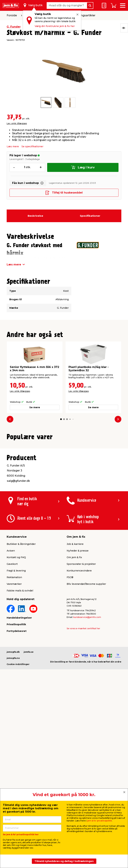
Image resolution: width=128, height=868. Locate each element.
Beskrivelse (35, 216)
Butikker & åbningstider (21, 622)
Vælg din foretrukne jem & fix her (55, 26)
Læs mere (13, 146)
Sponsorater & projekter (81, 642)
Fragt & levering (16, 649)
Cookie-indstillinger (18, 742)
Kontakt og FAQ (16, 636)
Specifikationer (90, 216)
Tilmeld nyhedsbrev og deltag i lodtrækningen (64, 861)
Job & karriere (75, 622)
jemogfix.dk (13, 730)
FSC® (70, 655)
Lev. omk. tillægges (17, 123)
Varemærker (14, 662)
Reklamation (14, 655)
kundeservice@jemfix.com (87, 695)
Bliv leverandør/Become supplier (86, 662)
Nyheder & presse (78, 629)
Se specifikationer (32, 146)
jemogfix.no (13, 736)
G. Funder (14, 27)
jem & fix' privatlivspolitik (99, 821)
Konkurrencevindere (79, 649)
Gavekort (12, 642)
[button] (61, 419)
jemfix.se (29, 730)
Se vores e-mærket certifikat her (83, 707)
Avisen (11, 629)
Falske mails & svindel (20, 669)
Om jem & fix (74, 636)
